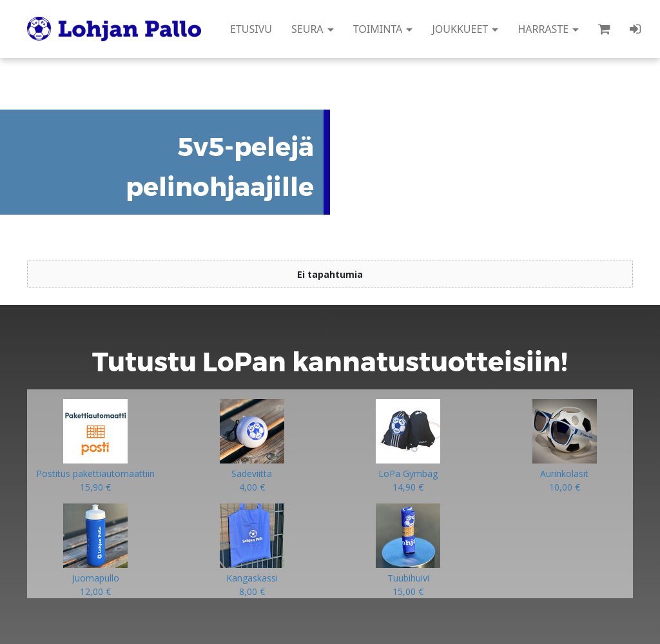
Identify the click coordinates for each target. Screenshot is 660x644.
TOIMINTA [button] (383, 29)
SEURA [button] (313, 29)
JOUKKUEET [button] (465, 29)
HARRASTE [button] (548, 29)
